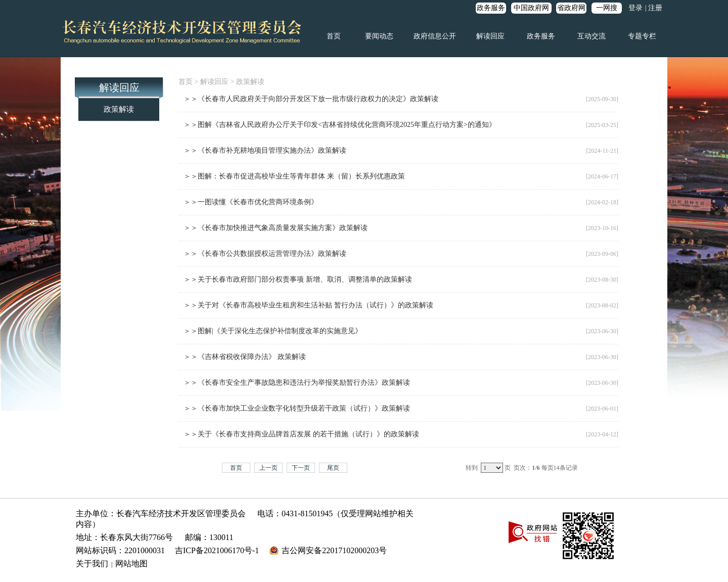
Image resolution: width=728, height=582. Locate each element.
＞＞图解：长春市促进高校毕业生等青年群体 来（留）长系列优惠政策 (294, 176)
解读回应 (490, 36)
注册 (655, 8)
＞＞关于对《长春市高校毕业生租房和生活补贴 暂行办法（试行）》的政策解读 (308, 305)
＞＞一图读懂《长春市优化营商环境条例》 (251, 202)
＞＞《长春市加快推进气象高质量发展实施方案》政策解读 (276, 228)
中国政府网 (531, 8)
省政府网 (571, 8)
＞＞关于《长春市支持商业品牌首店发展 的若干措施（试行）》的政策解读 (301, 434)
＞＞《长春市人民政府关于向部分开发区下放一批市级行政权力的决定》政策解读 (311, 99)
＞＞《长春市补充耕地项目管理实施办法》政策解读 (265, 150)
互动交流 (591, 36)
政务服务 (491, 8)
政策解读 (119, 109)
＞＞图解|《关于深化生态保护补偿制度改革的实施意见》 (273, 331)
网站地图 (131, 564)
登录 (635, 8)
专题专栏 (642, 36)
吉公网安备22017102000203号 (334, 550)
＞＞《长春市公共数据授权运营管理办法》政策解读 (265, 254)
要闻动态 (379, 36)
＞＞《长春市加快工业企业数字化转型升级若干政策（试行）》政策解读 (297, 408)
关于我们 (92, 564)
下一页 (301, 468)
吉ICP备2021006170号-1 (217, 550)
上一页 (268, 468)
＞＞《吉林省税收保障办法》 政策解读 (245, 357)
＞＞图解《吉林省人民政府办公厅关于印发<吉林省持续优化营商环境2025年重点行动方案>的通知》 (340, 125)
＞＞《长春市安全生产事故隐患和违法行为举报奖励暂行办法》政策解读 (297, 383)
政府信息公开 (435, 36)
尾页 (333, 468)
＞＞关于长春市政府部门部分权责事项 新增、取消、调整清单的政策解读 (298, 279)
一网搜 (607, 8)
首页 (334, 36)
